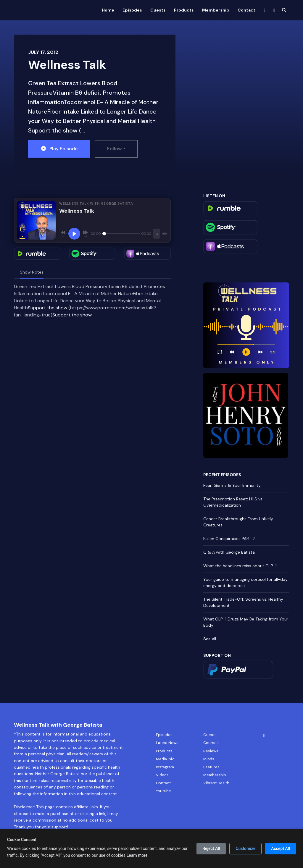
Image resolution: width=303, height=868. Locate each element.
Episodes (132, 10)
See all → (212, 639)
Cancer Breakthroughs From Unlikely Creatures (238, 522)
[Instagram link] (274, 10)
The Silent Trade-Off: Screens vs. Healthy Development (243, 602)
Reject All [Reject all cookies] (211, 848)
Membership (216, 10)
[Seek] (121, 234)
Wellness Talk (67, 65)
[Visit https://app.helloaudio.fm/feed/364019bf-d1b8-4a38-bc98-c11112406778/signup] (246, 325)
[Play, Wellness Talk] (74, 234)
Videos (162, 775)
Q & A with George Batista (229, 552)
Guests (158, 10)
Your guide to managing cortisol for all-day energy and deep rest (245, 582)
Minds (209, 759)
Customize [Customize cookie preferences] (245, 848)
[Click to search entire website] (284, 10)
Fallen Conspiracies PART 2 (229, 539)
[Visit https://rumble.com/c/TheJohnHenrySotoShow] (246, 415)
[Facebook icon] (254, 736)
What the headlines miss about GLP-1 (240, 566)
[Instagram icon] (264, 736)
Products (184, 10)
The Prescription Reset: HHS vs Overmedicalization (233, 502)
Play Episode (59, 149)
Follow (115, 149)
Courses (211, 743)
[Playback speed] (157, 233)
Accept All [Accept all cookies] (281, 848)
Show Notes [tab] (32, 272)
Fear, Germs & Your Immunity (232, 485)
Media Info (165, 759)
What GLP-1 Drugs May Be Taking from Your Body (246, 622)
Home (108, 10)
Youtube (163, 791)
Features (211, 767)
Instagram (165, 767)
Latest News (167, 743)
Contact (246, 10)
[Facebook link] (265, 10)
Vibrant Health (216, 783)
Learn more (137, 855)
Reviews (211, 751)
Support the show (47, 308)
